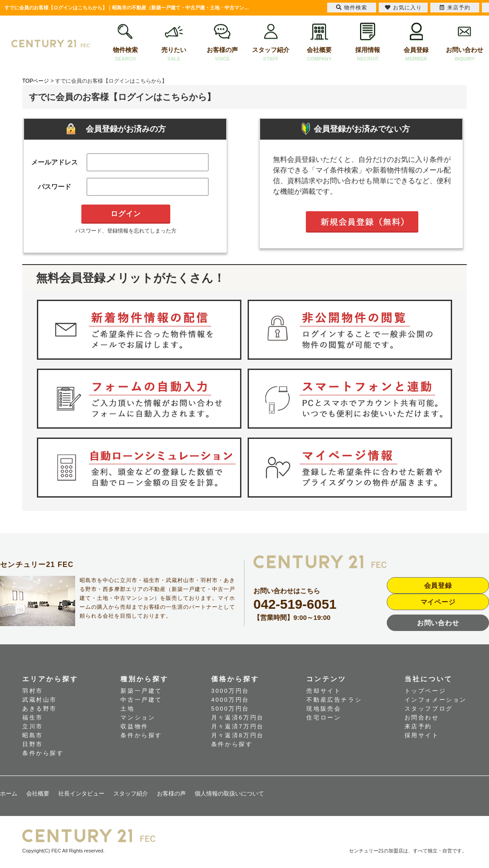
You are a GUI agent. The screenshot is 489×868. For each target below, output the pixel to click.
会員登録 (416, 43)
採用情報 (368, 43)
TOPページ (36, 81)
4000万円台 (230, 700)
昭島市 (33, 735)
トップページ (425, 691)
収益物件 (134, 726)
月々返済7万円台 (238, 726)
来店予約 (418, 726)
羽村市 (33, 691)
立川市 (33, 726)
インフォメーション (436, 700)
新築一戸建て (141, 691)
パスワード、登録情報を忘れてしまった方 (126, 231)
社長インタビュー (81, 794)
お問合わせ (422, 717)
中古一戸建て (141, 700)
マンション (138, 717)
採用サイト (422, 735)
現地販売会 (324, 709)
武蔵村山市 (40, 700)
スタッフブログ (429, 709)
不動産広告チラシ (334, 700)
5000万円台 (230, 709)
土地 (127, 709)
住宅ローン (324, 717)
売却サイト (324, 691)
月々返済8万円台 (238, 735)
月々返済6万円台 (238, 717)
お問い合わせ (465, 43)
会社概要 (319, 43)
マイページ (438, 602)
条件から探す (43, 753)
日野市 (33, 744)
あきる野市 (40, 709)
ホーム (9, 794)
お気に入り (403, 8)
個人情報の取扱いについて (229, 794)
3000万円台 (230, 691)
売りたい (174, 43)
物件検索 (125, 43)
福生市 (33, 717)
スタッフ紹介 (271, 43)
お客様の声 (222, 43)
